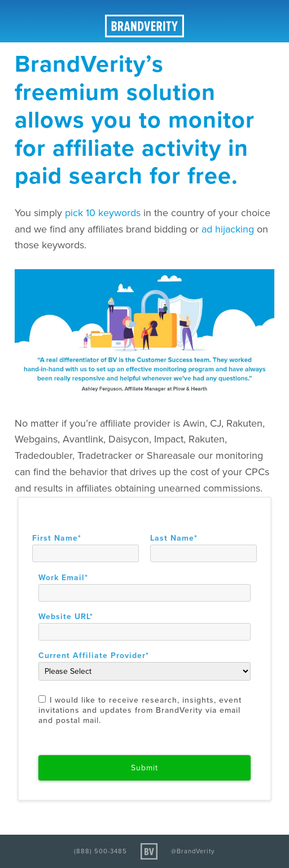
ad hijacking (229, 229)
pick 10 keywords (103, 213)
